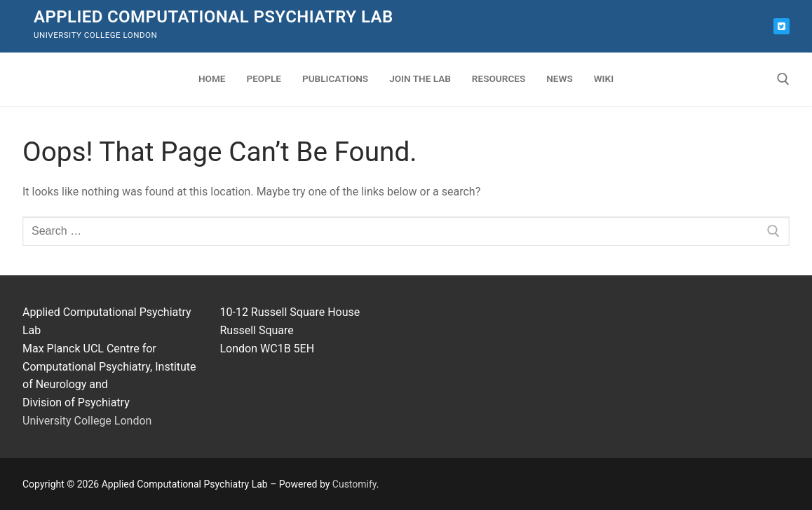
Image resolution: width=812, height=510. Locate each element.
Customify (354, 484)
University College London (87, 421)
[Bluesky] (781, 26)
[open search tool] (783, 79)
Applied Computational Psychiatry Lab (214, 17)
